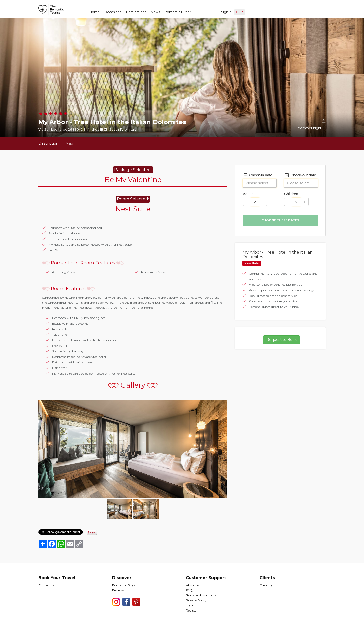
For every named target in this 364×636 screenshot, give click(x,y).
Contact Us (46, 585)
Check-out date (300, 175)
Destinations (136, 12)
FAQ (189, 590)
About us (192, 585)
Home (95, 12)
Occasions (113, 12)
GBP (239, 12)
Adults (248, 194)
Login (190, 605)
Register (192, 610)
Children (291, 194)
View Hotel (252, 263)
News (155, 12)
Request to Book (282, 340)
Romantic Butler (178, 12)
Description (48, 143)
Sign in (226, 12)
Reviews (118, 590)
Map (69, 143)
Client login (268, 585)
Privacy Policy (196, 600)
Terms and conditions (201, 595)
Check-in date (258, 175)
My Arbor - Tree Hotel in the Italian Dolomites (278, 255)
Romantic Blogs (124, 585)
